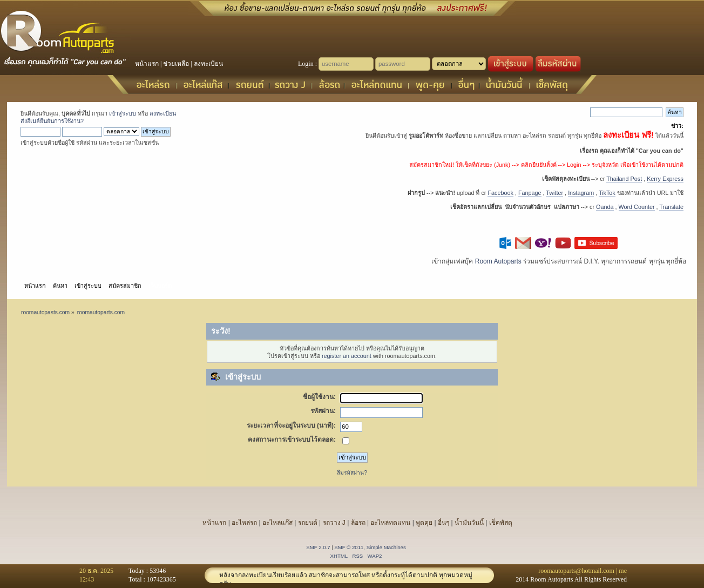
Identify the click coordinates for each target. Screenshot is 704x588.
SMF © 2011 (349, 547)
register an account (347, 356)
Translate (671, 207)
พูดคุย (424, 523)
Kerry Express (665, 179)
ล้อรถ (358, 523)
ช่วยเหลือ (176, 64)
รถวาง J (334, 523)
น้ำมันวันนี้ (469, 523)
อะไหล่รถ (244, 523)
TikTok (607, 193)
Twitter (554, 193)
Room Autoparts (498, 261)
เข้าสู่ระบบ (123, 113)
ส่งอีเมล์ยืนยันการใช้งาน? (52, 121)
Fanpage (530, 193)
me (623, 571)
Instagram (581, 193)
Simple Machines (386, 547)
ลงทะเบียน (208, 64)
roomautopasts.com (45, 312)
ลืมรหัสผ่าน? (352, 473)
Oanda (605, 207)
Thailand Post (624, 179)
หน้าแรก (147, 64)
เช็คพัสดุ (501, 523)
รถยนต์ (308, 523)
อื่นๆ (444, 523)
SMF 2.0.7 (318, 547)
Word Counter (637, 207)
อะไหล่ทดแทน (390, 523)
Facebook (500, 193)
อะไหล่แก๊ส (277, 523)
